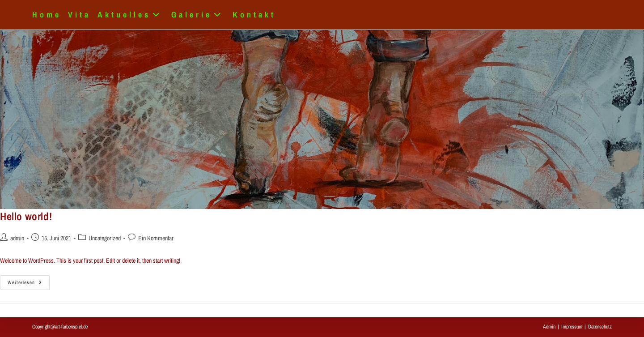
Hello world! (26, 216)
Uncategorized (105, 238)
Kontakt (254, 15)
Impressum (572, 327)
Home (47, 15)
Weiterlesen (29, 284)
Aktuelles (131, 15)
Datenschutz (600, 327)
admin (17, 238)
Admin (549, 327)
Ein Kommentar (156, 238)
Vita (79, 15)
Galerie (199, 15)
